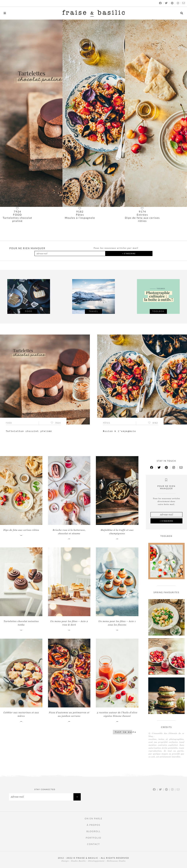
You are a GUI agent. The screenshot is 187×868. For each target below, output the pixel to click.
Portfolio (93, 838)
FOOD (17, 215)
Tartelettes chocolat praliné (18, 219)
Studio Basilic (78, 861)
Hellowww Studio (116, 861)
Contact (93, 844)
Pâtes (80, 215)
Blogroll (93, 831)
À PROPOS (93, 825)
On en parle (94, 819)
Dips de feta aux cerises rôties (142, 219)
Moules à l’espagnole (80, 218)
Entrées (142, 215)
